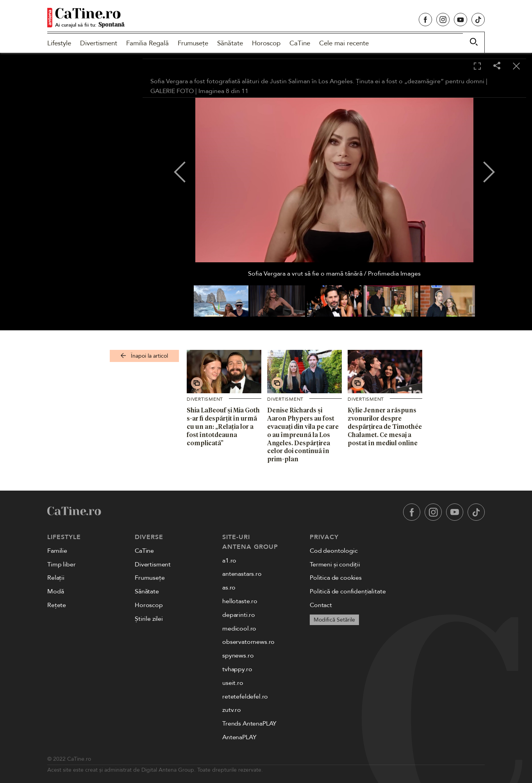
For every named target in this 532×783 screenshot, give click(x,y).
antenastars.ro (242, 574)
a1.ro (229, 561)
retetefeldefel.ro (245, 697)
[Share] (497, 66)
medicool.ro (239, 629)
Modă (55, 591)
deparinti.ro (239, 615)
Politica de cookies (336, 578)
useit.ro (233, 683)
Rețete (57, 605)
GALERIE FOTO (172, 91)
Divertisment (99, 43)
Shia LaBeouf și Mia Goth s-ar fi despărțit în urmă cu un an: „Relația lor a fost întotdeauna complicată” (223, 426)
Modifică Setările (334, 620)
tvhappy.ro (237, 669)
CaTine (300, 43)
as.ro (229, 588)
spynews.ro (238, 656)
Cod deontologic (334, 551)
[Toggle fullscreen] (477, 66)
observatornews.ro (248, 642)
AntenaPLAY (239, 737)
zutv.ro (232, 710)
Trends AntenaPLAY (249, 724)
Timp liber (61, 564)
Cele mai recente (344, 43)
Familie (57, 551)
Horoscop (266, 43)
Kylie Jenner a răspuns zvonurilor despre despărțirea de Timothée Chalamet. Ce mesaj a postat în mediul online (385, 426)
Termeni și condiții (335, 564)
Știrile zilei (149, 619)
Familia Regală (147, 43)
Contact (321, 605)
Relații (56, 578)
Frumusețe (193, 43)
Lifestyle (59, 43)
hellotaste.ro (240, 601)
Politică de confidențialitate (348, 591)
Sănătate (230, 43)
